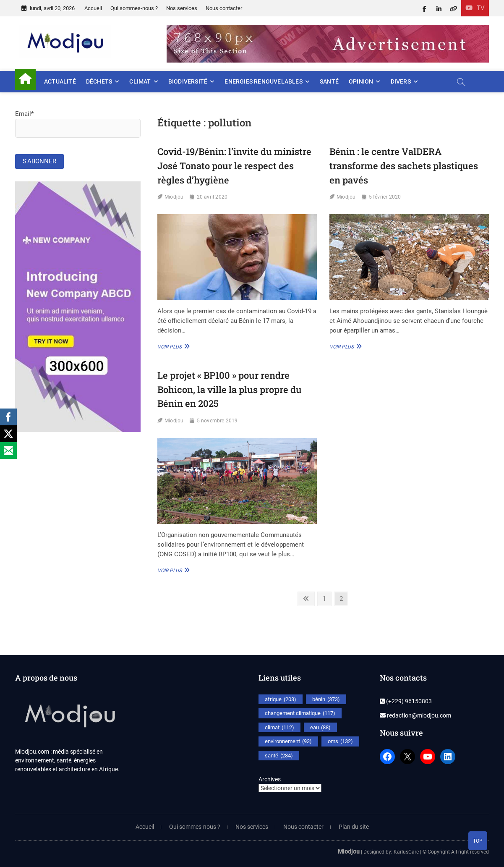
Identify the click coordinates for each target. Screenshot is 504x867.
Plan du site (354, 827)
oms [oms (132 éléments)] (340, 741)
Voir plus (172, 346)
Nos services (182, 8)
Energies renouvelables (263, 81)
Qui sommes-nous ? (134, 8)
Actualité (60, 81)
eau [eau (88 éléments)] (320, 728)
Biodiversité (188, 81)
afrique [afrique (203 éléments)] (281, 699)
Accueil (93, 8)
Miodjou (174, 197)
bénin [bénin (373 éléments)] (326, 699)
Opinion (361, 81)
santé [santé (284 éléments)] (279, 756)
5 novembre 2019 (217, 421)
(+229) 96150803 (406, 701)
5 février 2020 (385, 197)
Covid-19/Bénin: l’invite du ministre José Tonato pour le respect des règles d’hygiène (234, 165)
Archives (270, 779)
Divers (401, 81)
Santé (329, 81)
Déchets (99, 81)
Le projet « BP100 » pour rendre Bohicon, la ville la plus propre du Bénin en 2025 (230, 389)
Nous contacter (224, 8)
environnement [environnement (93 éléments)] (288, 741)
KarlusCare (406, 852)
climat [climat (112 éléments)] (279, 728)
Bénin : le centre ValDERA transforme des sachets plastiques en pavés (404, 165)
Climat (140, 81)
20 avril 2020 (212, 197)
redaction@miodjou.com (415, 715)
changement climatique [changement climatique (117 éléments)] (300, 713)
